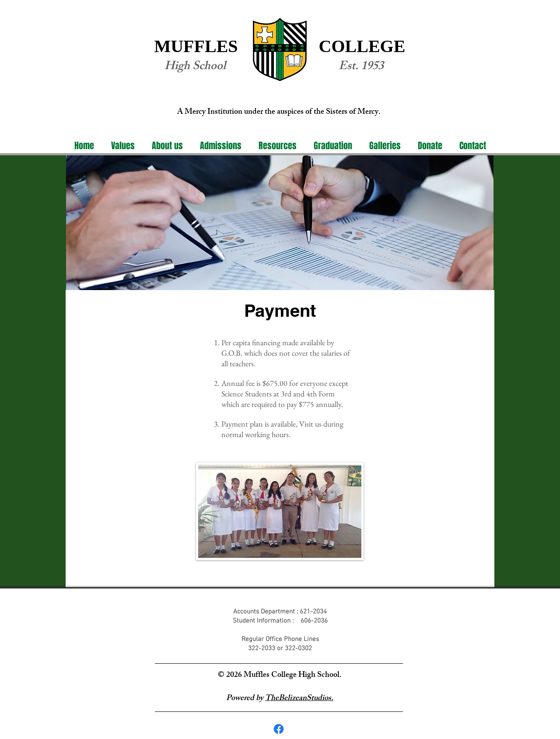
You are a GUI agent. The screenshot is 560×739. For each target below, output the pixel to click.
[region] (280, 223)
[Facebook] (279, 729)
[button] (167, 146)
